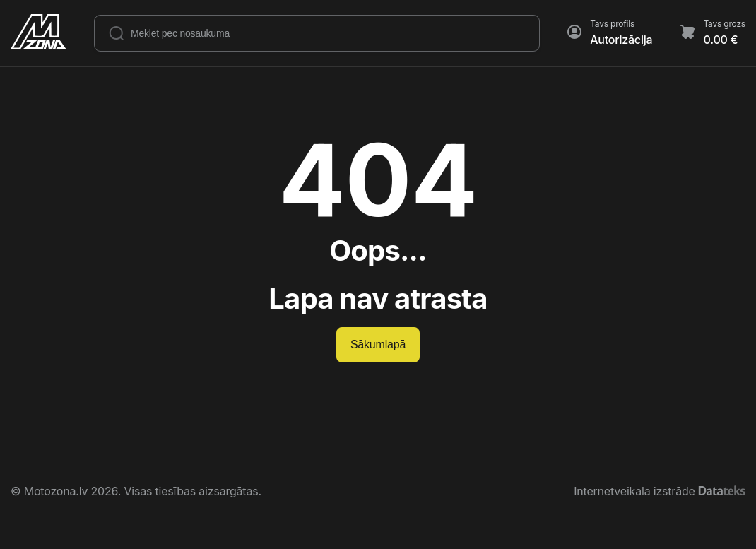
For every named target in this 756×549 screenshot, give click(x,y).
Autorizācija (621, 40)
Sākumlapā (378, 344)
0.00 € (720, 40)
